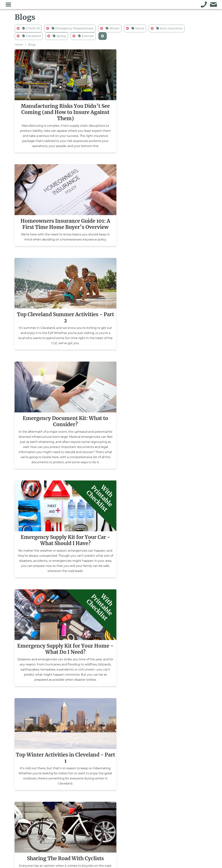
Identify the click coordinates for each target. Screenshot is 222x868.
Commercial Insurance (69, 804)
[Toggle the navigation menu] (8, 5)
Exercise (83, 37)
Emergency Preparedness (70, 30)
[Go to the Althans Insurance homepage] (106, 7)
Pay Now (133, 794)
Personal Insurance (67, 811)
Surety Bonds (64, 818)
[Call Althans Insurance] (204, 5)
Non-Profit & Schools (68, 825)
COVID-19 (28, 30)
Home (135, 30)
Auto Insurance (167, 30)
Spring (57, 37)
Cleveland (29, 37)
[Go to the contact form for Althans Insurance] (214, 5)
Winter (110, 30)
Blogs (32, 46)
